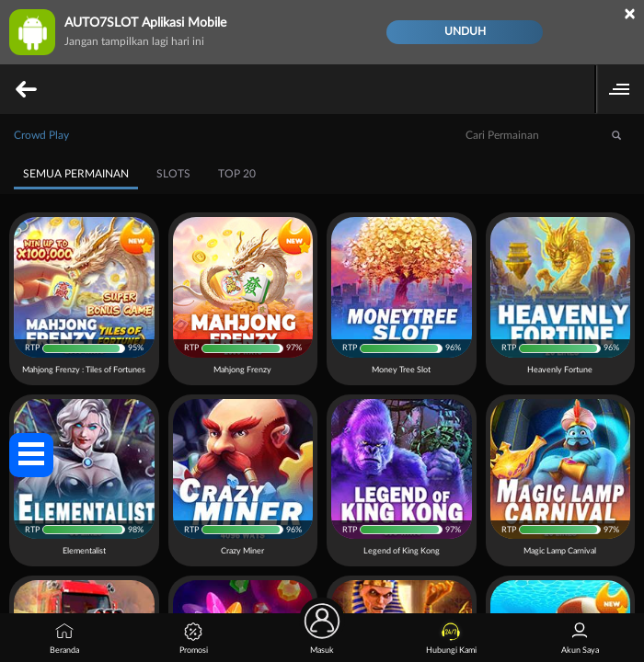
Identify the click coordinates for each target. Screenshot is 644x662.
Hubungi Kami (451, 639)
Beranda (64, 639)
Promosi (194, 639)
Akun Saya (580, 639)
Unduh (465, 31)
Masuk (322, 634)
